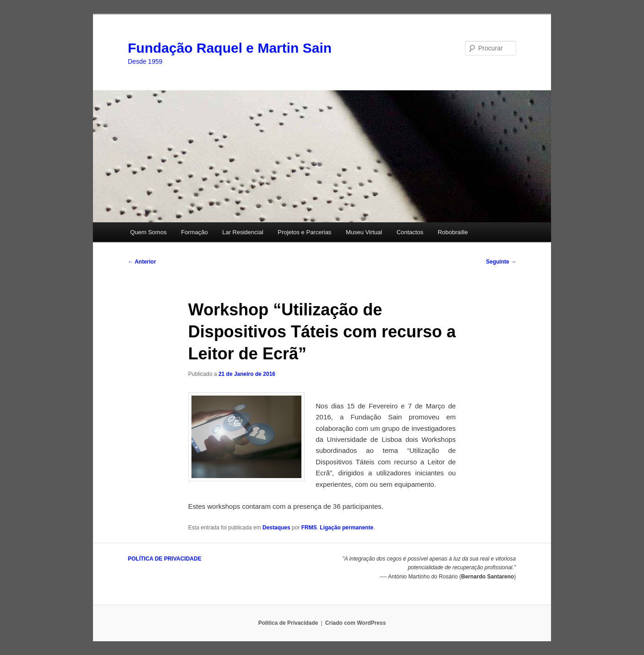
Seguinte (501, 262)
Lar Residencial (243, 232)
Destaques (276, 528)
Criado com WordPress (355, 623)
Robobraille (453, 232)
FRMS (309, 528)
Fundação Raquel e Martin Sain (230, 48)
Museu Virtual (364, 232)
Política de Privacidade (288, 623)
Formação (194, 232)
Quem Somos (148, 232)
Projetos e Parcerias (304, 232)
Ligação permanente (347, 528)
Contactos (410, 232)
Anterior (142, 262)
